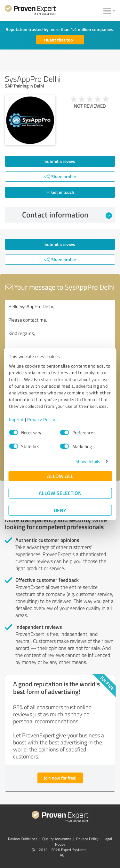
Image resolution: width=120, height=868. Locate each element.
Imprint (16, 419)
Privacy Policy (41, 419)
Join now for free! (60, 778)
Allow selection (60, 493)
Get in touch (60, 192)
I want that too (58, 40)
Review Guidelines (23, 839)
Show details (88, 461)
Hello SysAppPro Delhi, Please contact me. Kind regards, (60, 336)
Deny (60, 510)
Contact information (67, 215)
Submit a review (60, 161)
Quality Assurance (57, 839)
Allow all (60, 476)
